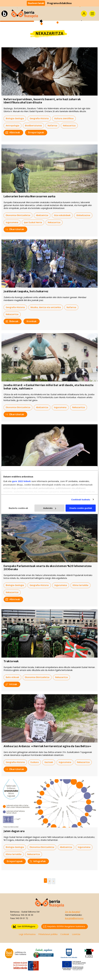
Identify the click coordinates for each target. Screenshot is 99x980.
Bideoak (12, 321)
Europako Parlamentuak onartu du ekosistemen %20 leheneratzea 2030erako (48, 568)
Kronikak (32, 321)
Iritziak (11, 684)
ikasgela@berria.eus (74, 918)
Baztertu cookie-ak (18, 508)
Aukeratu (50, 508)
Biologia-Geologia (15, 118)
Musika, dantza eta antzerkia (46, 307)
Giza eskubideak (62, 215)
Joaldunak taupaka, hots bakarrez (26, 291)
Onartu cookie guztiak (81, 508)
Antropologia (13, 126)
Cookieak (65, 934)
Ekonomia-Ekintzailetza (18, 215)
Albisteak (13, 132)
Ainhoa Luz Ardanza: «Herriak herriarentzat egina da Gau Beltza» (47, 746)
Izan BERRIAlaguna (24, 926)
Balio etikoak (12, 677)
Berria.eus (15, 912)
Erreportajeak (36, 132)
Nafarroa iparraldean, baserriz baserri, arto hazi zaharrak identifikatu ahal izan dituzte (42, 101)
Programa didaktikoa (59, 3)
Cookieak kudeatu (81, 500)
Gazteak (49, 762)
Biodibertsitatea (33, 126)
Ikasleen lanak (36, 3)
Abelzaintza (42, 215)
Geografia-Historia (39, 118)
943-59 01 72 (22, 918)
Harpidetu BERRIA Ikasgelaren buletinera (64, 926)
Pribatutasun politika (48, 934)
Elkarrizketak (15, 229)
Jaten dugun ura (14, 831)
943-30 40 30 (27, 915)
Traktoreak (11, 661)
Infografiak (38, 861)
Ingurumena (12, 222)
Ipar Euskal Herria (33, 222)
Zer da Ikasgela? (73, 912)
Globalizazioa (83, 215)
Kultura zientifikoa (64, 118)
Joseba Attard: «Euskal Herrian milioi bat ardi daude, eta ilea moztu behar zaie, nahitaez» (48, 387)
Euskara (35, 762)
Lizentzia (76, 934)
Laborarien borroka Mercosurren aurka (30, 196)
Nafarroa (52, 126)
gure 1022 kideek (21, 481)
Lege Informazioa (27, 934)
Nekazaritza (69, 126)
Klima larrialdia (80, 585)
